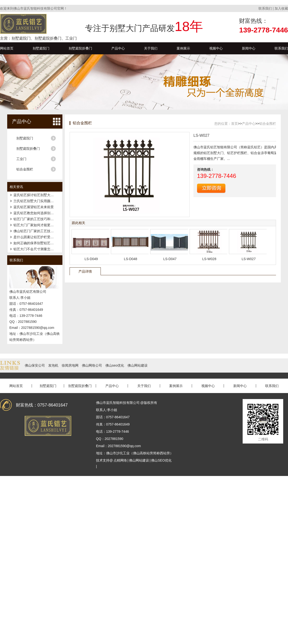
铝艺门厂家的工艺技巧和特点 (35, 219)
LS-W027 (249, 259)
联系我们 (265, 8)
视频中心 (216, 48)
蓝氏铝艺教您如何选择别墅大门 (37, 213)
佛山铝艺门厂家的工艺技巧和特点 (39, 231)
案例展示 (183, 48)
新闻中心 (249, 48)
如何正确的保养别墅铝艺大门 (35, 243)
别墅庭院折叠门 (80, 48)
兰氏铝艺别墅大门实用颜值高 (35, 201)
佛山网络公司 (92, 365)
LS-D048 (130, 259)
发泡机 (53, 365)
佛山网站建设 (138, 365)
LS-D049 (91, 259)
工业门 (21, 159)
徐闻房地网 (70, 365)
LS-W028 (209, 259)
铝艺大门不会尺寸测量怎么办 (35, 249)
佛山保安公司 (35, 365)
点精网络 (120, 460)
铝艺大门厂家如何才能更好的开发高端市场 (45, 225)
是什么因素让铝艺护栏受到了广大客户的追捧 (47, 237)
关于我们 (151, 48)
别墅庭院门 (41, 48)
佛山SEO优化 (161, 460)
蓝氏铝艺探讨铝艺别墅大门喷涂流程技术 (44, 195)
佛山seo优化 (115, 365)
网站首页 (7, 48)
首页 (234, 124)
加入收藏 (281, 8)
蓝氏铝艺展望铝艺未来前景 (34, 207)
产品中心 (118, 48)
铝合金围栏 (25, 169)
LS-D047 (170, 259)
